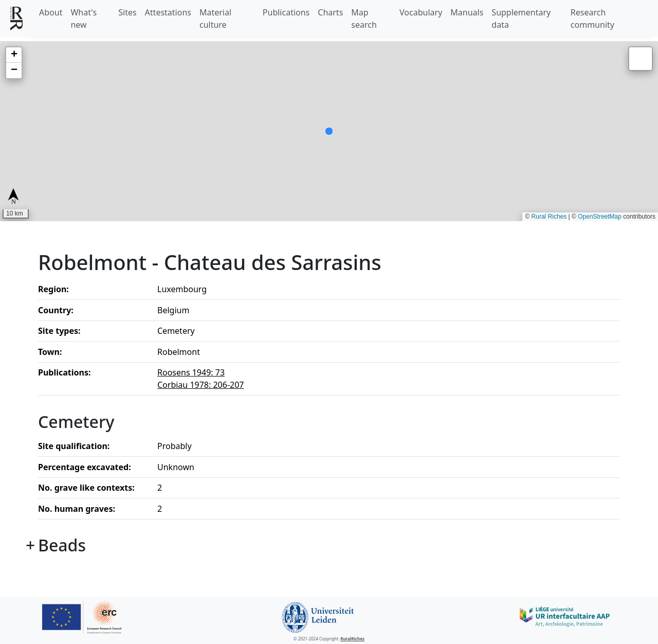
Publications (286, 12)
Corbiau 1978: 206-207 (201, 385)
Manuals (467, 12)
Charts (330, 12)
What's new (84, 19)
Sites (127, 12)
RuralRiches (352, 639)
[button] (14, 55)
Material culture (215, 19)
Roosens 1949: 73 (191, 372)
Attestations (168, 12)
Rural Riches (549, 217)
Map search (364, 19)
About (51, 12)
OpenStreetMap (600, 217)
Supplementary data (521, 19)
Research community (592, 19)
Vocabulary (421, 12)
